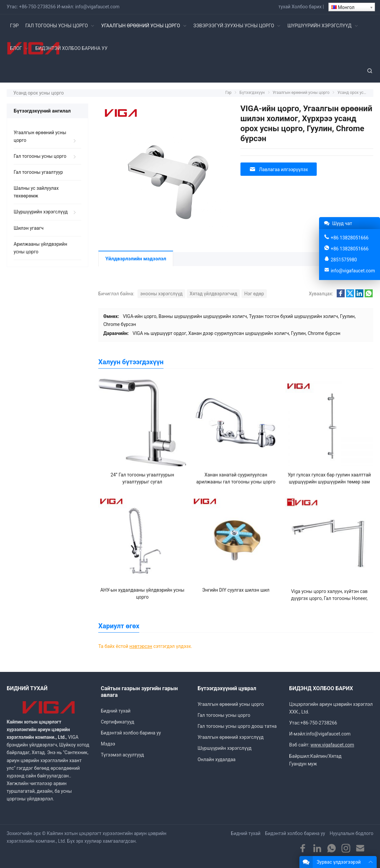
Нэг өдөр (254, 294)
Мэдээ (108, 744)
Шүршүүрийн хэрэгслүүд (41, 212)
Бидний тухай (116, 711)
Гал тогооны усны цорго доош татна (237, 726)
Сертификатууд (118, 722)
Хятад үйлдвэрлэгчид (213, 294)
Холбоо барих (307, 7)
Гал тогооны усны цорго (40, 156)
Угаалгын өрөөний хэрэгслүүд (230, 737)
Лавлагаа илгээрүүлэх (279, 169)
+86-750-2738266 (37, 7)
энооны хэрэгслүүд (161, 294)
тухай (284, 7)
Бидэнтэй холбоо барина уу (131, 733)
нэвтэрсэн (141, 646)
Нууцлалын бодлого (352, 833)
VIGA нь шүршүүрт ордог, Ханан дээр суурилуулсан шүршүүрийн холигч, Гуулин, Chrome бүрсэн (236, 333)
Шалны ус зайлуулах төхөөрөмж (36, 192)
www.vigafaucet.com (332, 745)
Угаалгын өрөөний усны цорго (40, 136)
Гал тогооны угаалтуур (38, 172)
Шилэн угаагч (29, 228)
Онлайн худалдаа (216, 759)
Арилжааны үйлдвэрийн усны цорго (40, 248)
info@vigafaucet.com (97, 7)
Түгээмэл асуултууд (122, 755)
